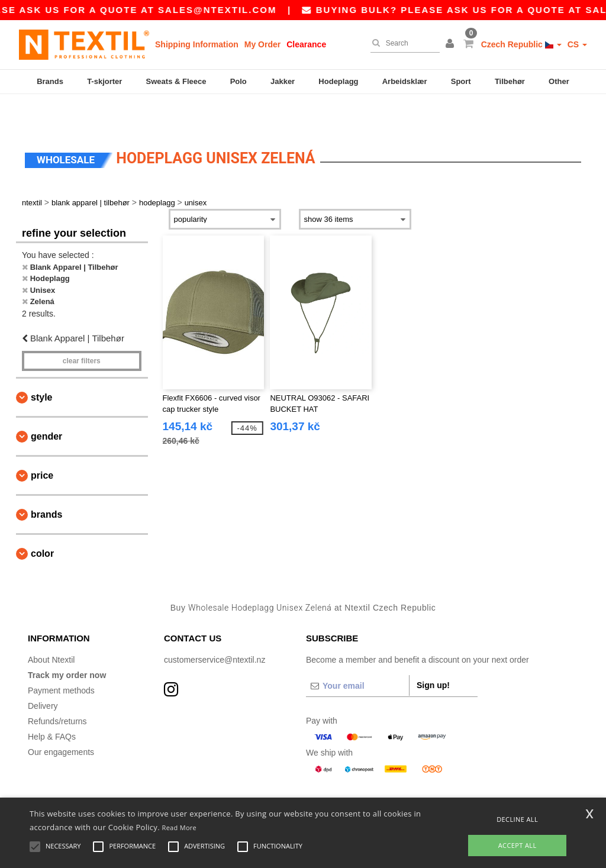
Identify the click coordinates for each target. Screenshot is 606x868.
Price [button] (42, 443)
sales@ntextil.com (245, 10)
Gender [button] (46, 404)
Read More (180, 827)
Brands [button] (46, 482)
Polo (238, 81)
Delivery (43, 673)
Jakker (283, 81)
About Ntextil (51, 627)
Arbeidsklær (405, 81)
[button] (452, 44)
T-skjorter (104, 81)
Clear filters (82, 328)
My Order (262, 44)
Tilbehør (510, 81)
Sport (461, 81)
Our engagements (61, 719)
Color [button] (42, 521)
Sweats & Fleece (176, 81)
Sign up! (433, 653)
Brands (50, 81)
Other (559, 81)
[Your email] (357, 653)
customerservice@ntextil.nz (215, 627)
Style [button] (41, 365)
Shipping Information (197, 44)
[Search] (402, 43)
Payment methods (61, 658)
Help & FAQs (52, 704)
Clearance (306, 44)
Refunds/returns (57, 689)
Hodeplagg (338, 81)
